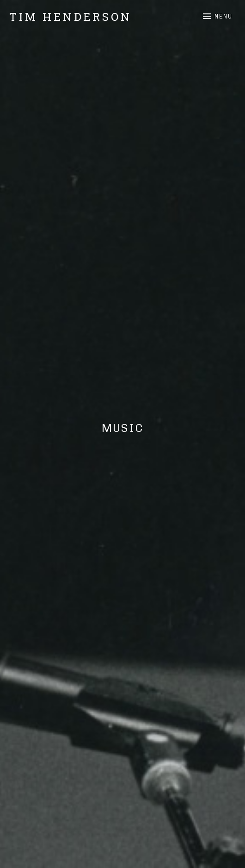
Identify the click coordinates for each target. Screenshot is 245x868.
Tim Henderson (70, 17)
